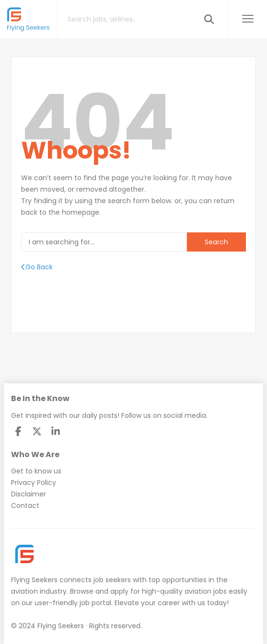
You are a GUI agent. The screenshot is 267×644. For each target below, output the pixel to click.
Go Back (37, 267)
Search (216, 242)
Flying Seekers (34, 580)
